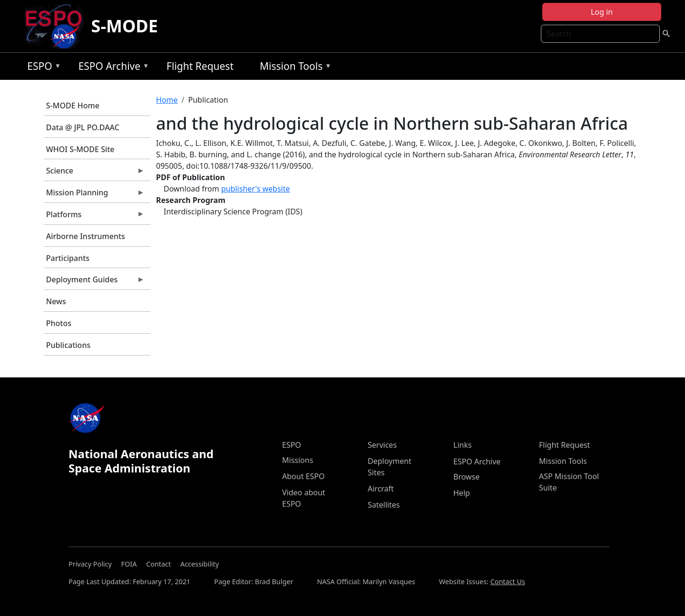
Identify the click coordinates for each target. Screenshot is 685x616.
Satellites (384, 505)
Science (94, 173)
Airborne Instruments (86, 236)
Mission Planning (94, 195)
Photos (59, 323)
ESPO (42, 68)
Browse (466, 477)
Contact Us (508, 582)
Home (167, 100)
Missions (298, 460)
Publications (68, 345)
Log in (602, 12)
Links (463, 445)
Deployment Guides (94, 282)
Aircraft (381, 489)
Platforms (94, 217)
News (56, 301)
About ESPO (303, 476)
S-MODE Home (73, 106)
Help (462, 493)
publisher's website (256, 189)
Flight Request (200, 66)
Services (382, 445)
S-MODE (125, 26)
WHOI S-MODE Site (80, 149)
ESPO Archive (112, 68)
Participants (68, 258)
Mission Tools (293, 68)
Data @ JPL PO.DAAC (83, 127)
